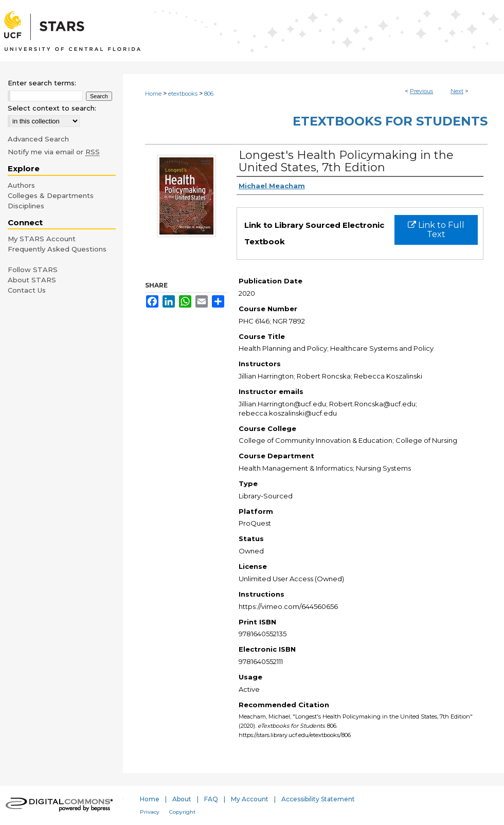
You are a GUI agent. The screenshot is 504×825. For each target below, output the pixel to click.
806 (209, 94)
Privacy (150, 812)
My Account (250, 799)
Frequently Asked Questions (57, 249)
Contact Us (27, 290)
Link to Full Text (436, 230)
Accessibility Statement (318, 799)
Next (457, 91)
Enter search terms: (42, 83)
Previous (421, 91)
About (182, 799)
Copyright (182, 812)
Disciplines (26, 206)
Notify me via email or (54, 152)
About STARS (32, 280)
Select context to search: (52, 108)
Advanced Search (38, 139)
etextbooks (183, 94)
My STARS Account (42, 239)
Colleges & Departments (51, 195)
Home (153, 94)
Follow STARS (33, 270)
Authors (21, 185)
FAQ (211, 799)
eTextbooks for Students (390, 121)
